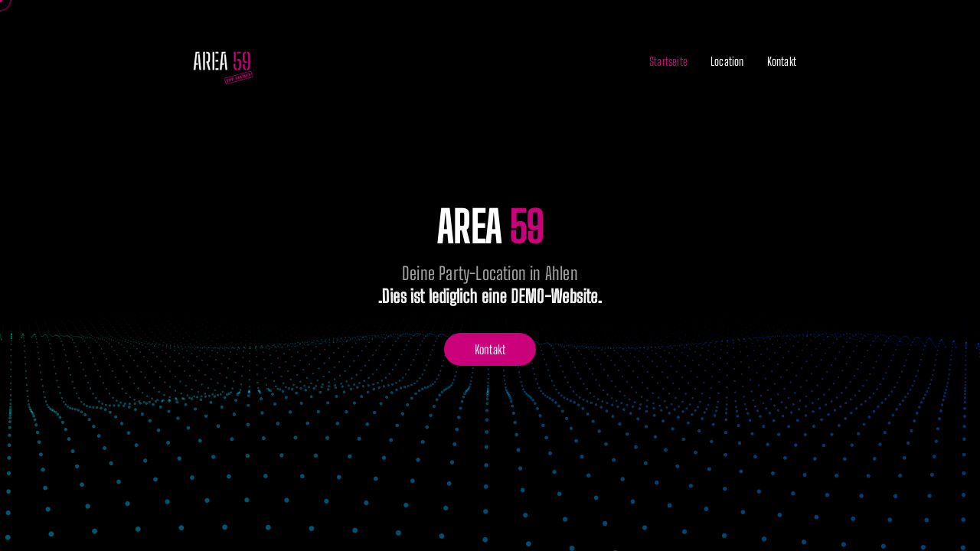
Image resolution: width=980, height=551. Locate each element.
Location (727, 61)
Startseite (668, 61)
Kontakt (782, 61)
